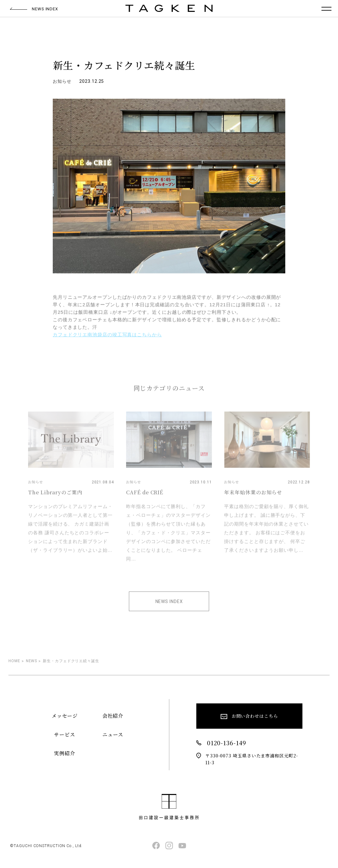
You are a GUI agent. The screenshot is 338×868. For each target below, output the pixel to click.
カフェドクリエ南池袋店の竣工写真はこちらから (107, 339)
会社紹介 (113, 716)
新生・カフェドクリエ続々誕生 (71, 661)
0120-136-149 (221, 743)
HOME (14, 661)
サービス (65, 734)
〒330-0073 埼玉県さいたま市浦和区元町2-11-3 (247, 759)
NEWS (32, 661)
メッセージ (65, 716)
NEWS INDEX (169, 606)
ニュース (113, 734)
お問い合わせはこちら (249, 717)
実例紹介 (65, 753)
